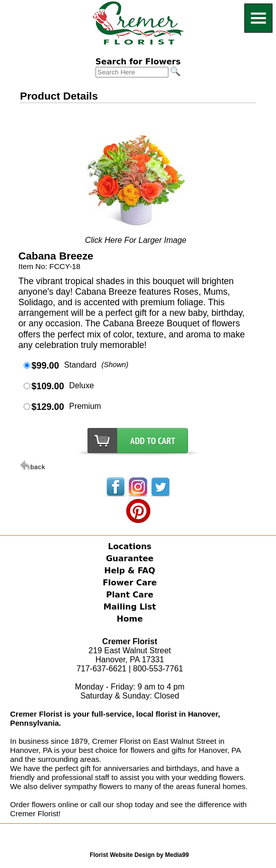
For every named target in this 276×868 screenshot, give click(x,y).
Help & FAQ (129, 571)
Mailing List (130, 607)
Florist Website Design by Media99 (139, 855)
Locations (130, 546)
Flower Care (130, 583)
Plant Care (130, 595)
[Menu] (258, 18)
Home (130, 619)
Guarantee (130, 558)
